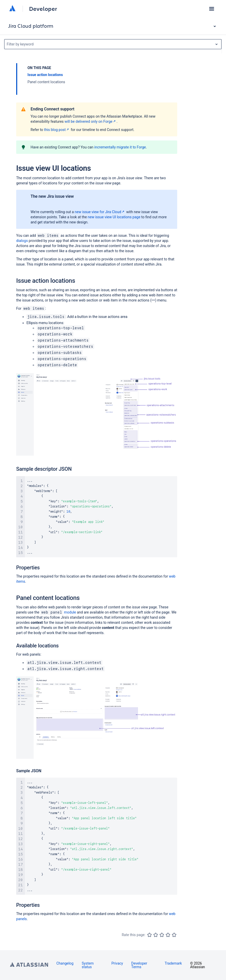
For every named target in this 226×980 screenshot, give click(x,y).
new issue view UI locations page (114, 217)
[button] (212, 9)
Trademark (173, 963)
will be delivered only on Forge (91, 121)
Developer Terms (139, 965)
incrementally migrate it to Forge (120, 147)
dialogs (22, 241)
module (58, 612)
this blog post (57, 130)
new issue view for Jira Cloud (100, 212)
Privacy (117, 963)
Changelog (65, 963)
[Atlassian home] (12, 9)
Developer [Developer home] (43, 9)
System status (88, 965)
